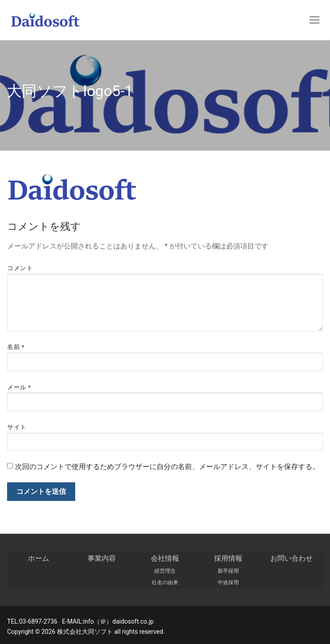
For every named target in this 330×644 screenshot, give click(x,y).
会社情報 (165, 558)
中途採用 (228, 582)
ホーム (38, 558)
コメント (20, 268)
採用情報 (228, 558)
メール (19, 387)
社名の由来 (165, 582)
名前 (16, 347)
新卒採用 (228, 571)
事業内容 (102, 558)
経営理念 (165, 571)
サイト (17, 427)
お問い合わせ (292, 558)
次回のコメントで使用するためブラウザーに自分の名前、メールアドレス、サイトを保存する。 (167, 467)
